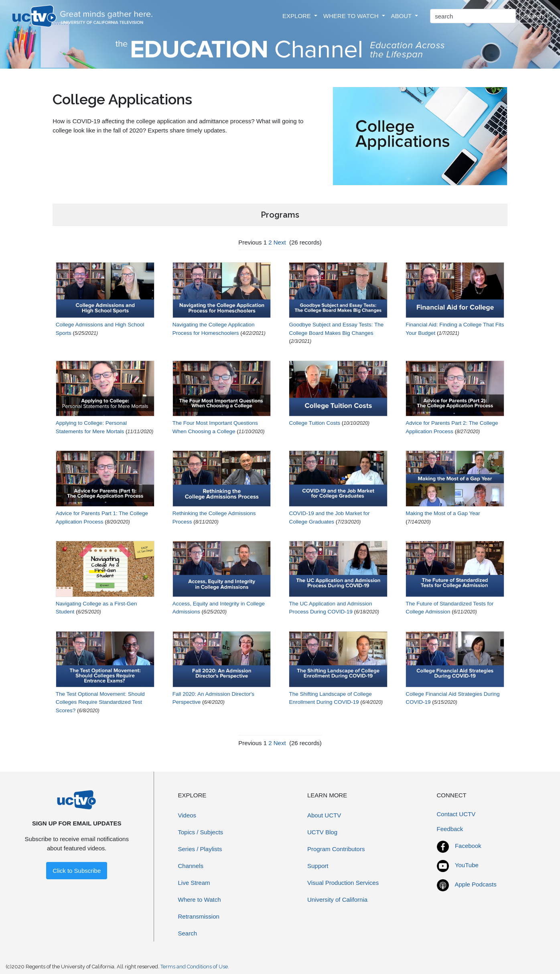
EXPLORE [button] (297, 16)
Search (534, 16)
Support (318, 866)
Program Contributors (336, 849)
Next (280, 242)
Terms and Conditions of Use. (195, 967)
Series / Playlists (200, 849)
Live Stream (194, 883)
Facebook (468, 846)
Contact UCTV (456, 814)
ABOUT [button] (402, 16)
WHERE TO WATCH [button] (352, 16)
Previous (250, 242)
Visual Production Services (343, 883)
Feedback (450, 829)
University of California (337, 900)
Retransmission (199, 916)
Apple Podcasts (476, 884)
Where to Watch (200, 900)
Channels (191, 866)
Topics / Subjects (201, 832)
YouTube (467, 865)
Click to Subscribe (77, 871)
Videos (187, 815)
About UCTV (324, 815)
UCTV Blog (322, 832)
